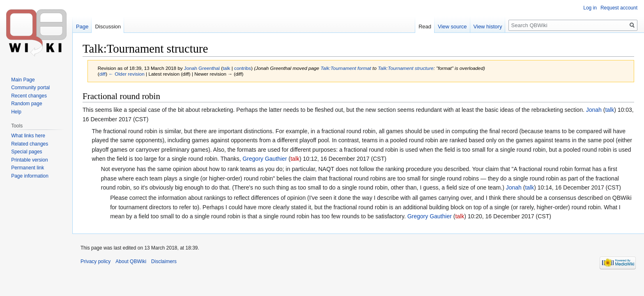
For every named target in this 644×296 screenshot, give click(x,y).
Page (82, 27)
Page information (30, 176)
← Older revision (126, 74)
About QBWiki (131, 261)
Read (425, 27)
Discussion (108, 27)
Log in (590, 8)
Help (16, 112)
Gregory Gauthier (264, 159)
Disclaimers (164, 261)
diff (102, 74)
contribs (243, 68)
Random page (26, 104)
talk (226, 68)
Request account (619, 8)
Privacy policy (95, 261)
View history (488, 27)
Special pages (26, 152)
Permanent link (28, 168)
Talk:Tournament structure (406, 68)
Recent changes (29, 96)
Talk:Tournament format (346, 68)
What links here (28, 136)
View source (452, 27)
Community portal (30, 88)
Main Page (23, 80)
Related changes (30, 144)
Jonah (594, 110)
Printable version (29, 160)
